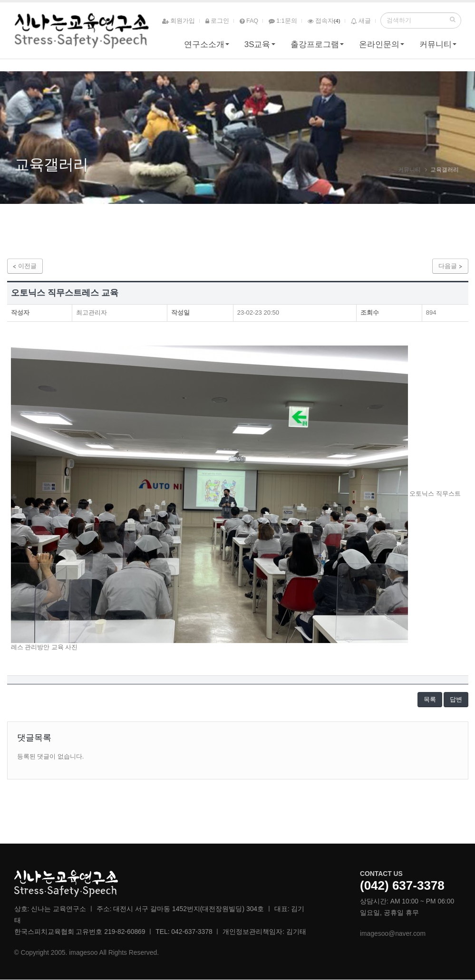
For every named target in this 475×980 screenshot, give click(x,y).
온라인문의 (379, 46)
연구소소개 (204, 46)
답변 (456, 700)
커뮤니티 (436, 46)
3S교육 (257, 46)
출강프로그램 (315, 46)
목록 (429, 700)
